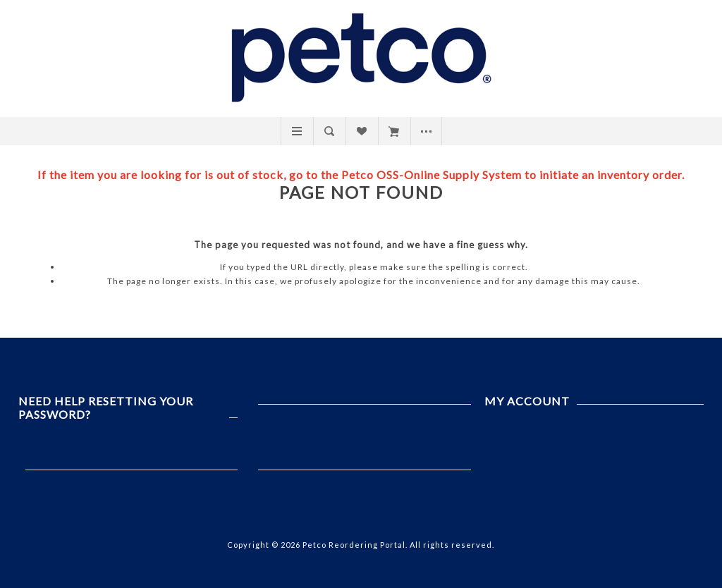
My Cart (394, 131)
